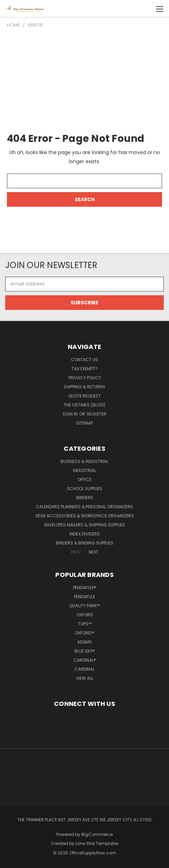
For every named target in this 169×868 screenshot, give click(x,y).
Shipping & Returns (84, 387)
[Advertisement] (84, 80)
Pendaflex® (85, 588)
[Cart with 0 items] (145, 9)
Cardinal (84, 669)
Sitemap (84, 423)
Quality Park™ (84, 606)
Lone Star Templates (97, 843)
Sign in (71, 414)
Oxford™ (84, 633)
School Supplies (84, 489)
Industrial (84, 470)
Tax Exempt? (84, 369)
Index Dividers (85, 534)
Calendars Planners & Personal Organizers (84, 507)
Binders (85, 498)
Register (97, 414)
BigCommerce (97, 834)
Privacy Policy (85, 378)
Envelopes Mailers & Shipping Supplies (85, 525)
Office (84, 479)
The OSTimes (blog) (84, 405)
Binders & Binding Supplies (85, 543)
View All (84, 678)
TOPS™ (85, 624)
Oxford (85, 615)
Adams (84, 642)
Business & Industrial (84, 461)
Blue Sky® (85, 651)
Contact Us (84, 360)
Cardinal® (85, 660)
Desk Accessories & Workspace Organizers (85, 516)
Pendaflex (84, 597)
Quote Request (84, 396)
